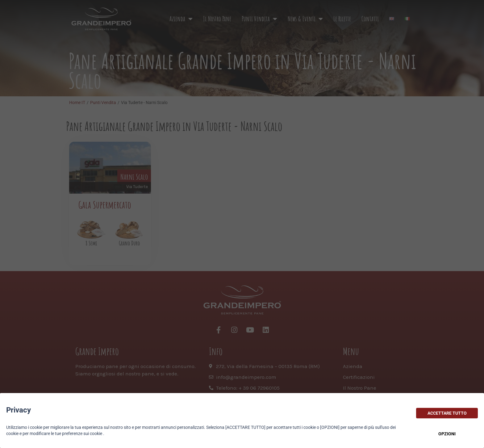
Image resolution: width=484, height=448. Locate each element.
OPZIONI (447, 434)
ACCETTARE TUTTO (447, 413)
